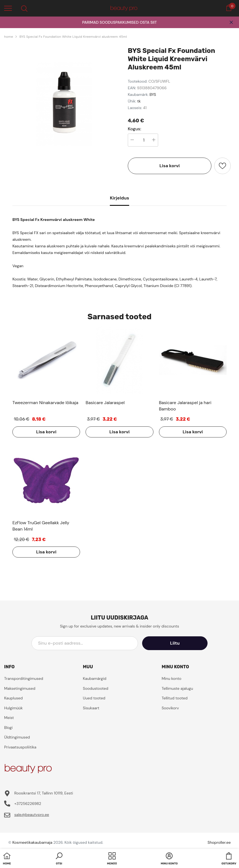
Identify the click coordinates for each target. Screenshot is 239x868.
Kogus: (135, 129)
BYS (153, 94)
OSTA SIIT (148, 22)
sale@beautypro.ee (32, 815)
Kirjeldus (119, 198)
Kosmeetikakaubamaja (32, 842)
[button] (59, 859)
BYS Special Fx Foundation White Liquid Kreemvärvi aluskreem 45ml (73, 37)
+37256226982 (28, 804)
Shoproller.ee (219, 842)
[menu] (8, 8)
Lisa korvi (170, 166)
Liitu (183, 643)
